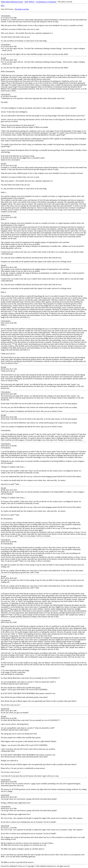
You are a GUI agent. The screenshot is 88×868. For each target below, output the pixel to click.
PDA (3, 6)
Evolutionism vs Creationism (46, 2)
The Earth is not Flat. (22, 9)
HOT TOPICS (29, 2)
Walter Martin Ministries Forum (12, 2)
